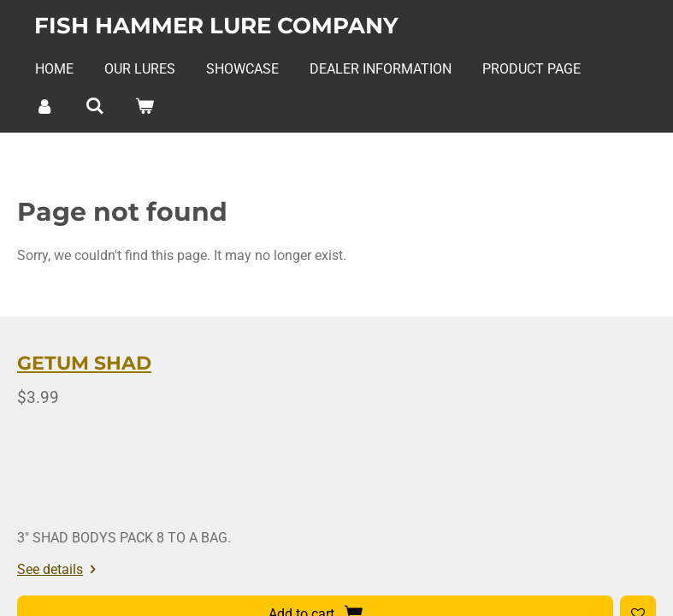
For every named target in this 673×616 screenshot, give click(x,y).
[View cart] (145, 106)
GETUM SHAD (259, 381)
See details (234, 480)
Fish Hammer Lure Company (216, 26)
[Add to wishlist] (337, 525)
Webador (634, 569)
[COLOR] (451, 525)
